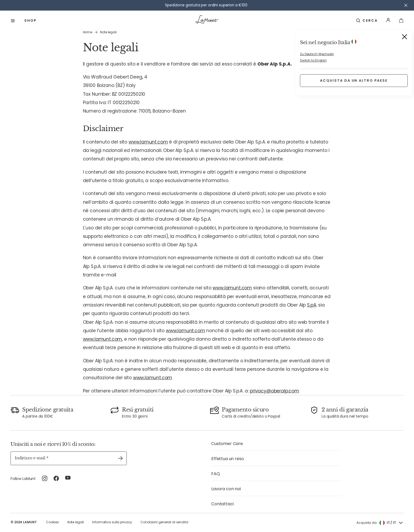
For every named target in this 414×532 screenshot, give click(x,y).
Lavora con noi (226, 489)
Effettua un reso (227, 459)
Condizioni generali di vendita (164, 522)
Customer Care (227, 444)
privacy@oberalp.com (274, 391)
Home (88, 32)
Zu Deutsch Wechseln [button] (317, 54)
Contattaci (222, 504)
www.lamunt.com (148, 142)
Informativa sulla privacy (112, 522)
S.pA (312, 305)
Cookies (52, 522)
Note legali (76, 522)
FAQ (216, 474)
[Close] (404, 38)
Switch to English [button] (313, 60)
